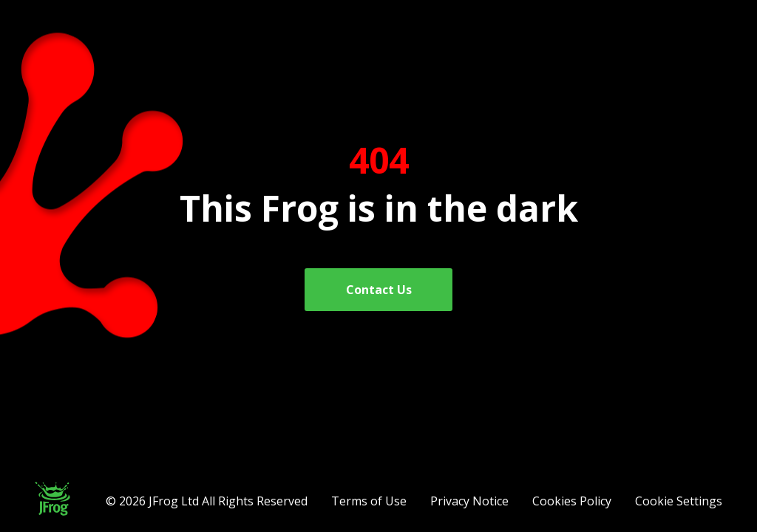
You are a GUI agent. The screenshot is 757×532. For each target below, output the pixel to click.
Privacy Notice (469, 501)
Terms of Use (369, 501)
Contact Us (379, 290)
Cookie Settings (679, 501)
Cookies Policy (572, 501)
